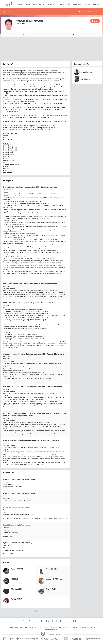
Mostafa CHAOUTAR (54, 579)
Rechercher (9, 12)
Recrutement (33, 627)
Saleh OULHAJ (51, 589)
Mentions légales (74, 627)
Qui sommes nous (13, 627)
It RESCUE (14, 579)
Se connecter (94, 12)
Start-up (51, 4)
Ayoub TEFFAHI (51, 569)
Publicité (26, 627)
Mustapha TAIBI (87, 72)
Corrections (92, 627)
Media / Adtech (39, 4)
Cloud (87, 4)
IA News (21, 4)
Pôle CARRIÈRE (16, 589)
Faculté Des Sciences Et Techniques (17, 507)
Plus (35, 611)
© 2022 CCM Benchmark (52, 629)
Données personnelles (49, 627)
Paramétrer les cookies (62, 627)
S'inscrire (83, 12)
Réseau (76, 35)
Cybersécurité (64, 4)
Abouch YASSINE (17, 569)
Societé (40, 627)
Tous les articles (83, 627)
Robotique (78, 4)
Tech (28, 4)
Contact (21, 627)
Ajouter (96, 21)
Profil (25, 35)
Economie (96, 4)
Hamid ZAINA (86, 79)
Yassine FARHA (16, 599)
